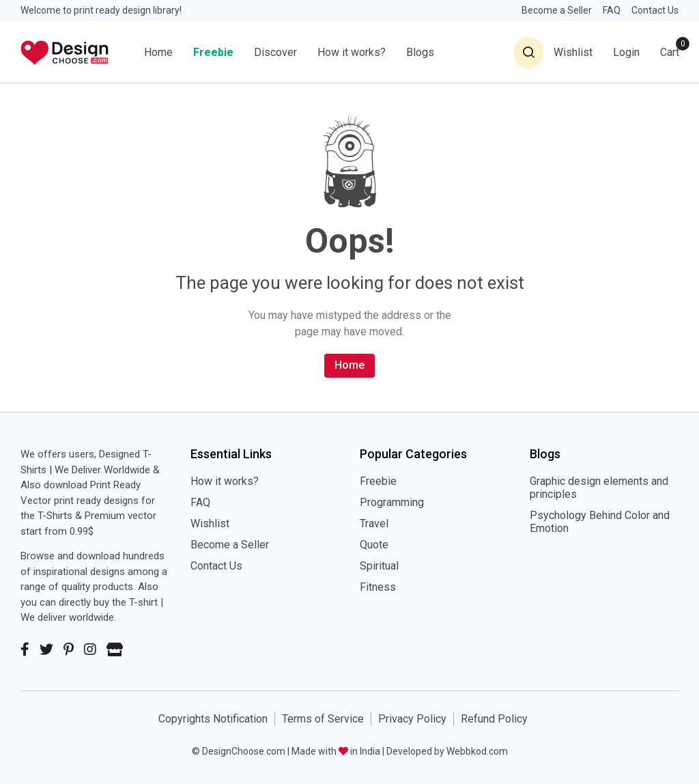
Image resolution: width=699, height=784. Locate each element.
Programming (392, 502)
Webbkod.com (477, 751)
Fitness (378, 587)
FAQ (612, 10)
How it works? (352, 52)
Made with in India (336, 751)
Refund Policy (494, 719)
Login (626, 52)
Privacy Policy (412, 719)
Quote (374, 545)
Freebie (213, 52)
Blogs (420, 52)
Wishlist (210, 523)
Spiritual (379, 566)
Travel (374, 523)
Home (158, 52)
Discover (275, 52)
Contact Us (655, 10)
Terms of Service (323, 719)
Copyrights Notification (213, 719)
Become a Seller (557, 10)
